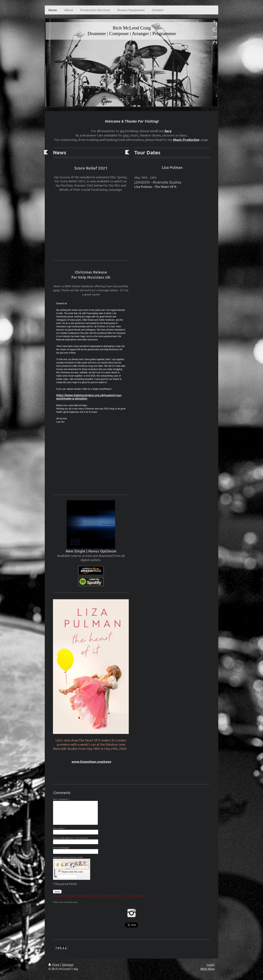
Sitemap (68, 964)
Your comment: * (61, 799)
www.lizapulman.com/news (91, 762)
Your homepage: (61, 848)
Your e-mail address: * (71, 838)
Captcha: (68, 857)
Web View (207, 969)
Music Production (186, 140)
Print (54, 964)
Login (211, 964)
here (168, 131)
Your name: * (59, 828)
